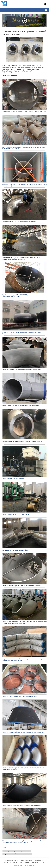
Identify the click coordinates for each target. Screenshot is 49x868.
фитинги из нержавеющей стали (22, 851)
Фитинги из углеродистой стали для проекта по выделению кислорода (23, 732)
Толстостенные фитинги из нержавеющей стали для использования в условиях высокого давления (22, 442)
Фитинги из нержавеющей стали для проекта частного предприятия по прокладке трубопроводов (23, 769)
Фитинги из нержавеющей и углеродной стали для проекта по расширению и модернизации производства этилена (24, 622)
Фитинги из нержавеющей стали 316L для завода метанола (19, 696)
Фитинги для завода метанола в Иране (13, 479)
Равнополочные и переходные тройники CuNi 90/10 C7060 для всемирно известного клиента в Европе (23, 148)
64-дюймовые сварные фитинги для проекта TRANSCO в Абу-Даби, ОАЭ (24, 111)
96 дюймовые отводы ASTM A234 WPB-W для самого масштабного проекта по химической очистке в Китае (24, 296)
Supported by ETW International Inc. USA (24, 865)
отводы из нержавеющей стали (11, 854)
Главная (7, 860)
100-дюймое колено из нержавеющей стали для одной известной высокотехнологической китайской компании (21, 842)
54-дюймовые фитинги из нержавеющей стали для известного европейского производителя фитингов (25, 185)
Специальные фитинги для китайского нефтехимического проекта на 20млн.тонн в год (22, 333)
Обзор (42, 862)
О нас (22, 860)
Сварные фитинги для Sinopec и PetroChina (15, 550)
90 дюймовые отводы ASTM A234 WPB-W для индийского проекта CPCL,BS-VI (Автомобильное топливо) (22, 258)
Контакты (35, 862)
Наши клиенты (25, 862)
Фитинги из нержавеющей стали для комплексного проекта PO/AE (21, 586)
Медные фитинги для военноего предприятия (15, 514)
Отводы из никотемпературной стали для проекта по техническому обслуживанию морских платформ (22, 660)
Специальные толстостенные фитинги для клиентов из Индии (20, 405)
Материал (29, 860)
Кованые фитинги (8, 851)
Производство (39, 860)
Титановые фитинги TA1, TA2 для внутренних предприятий (19, 222)
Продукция (15, 860)
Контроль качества (11, 862)
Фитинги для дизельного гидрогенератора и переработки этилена (21, 805)
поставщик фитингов (26, 854)
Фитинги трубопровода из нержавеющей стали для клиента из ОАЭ (22, 370)
